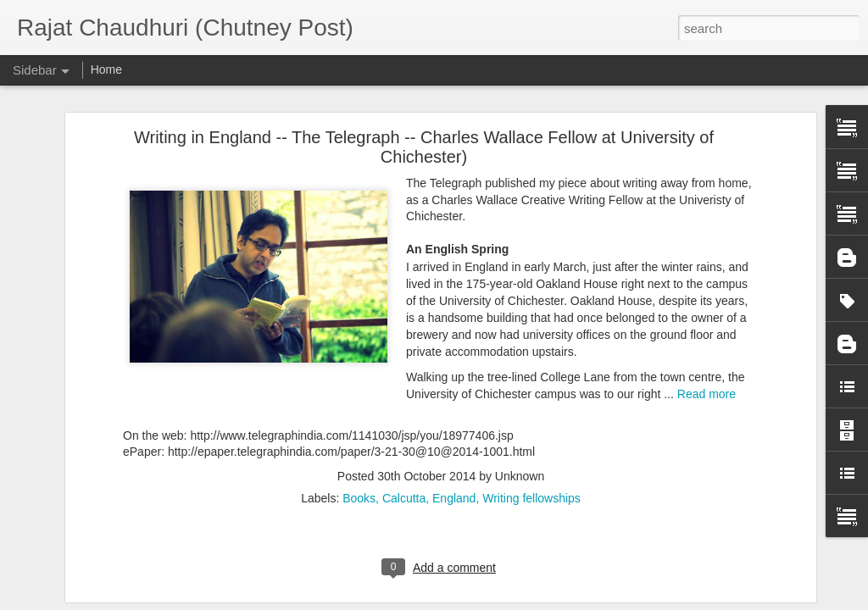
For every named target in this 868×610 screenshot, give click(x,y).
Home (106, 69)
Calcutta (404, 481)
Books (359, 481)
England (454, 481)
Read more (707, 377)
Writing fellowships (531, 481)
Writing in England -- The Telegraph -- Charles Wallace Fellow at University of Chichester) (424, 130)
